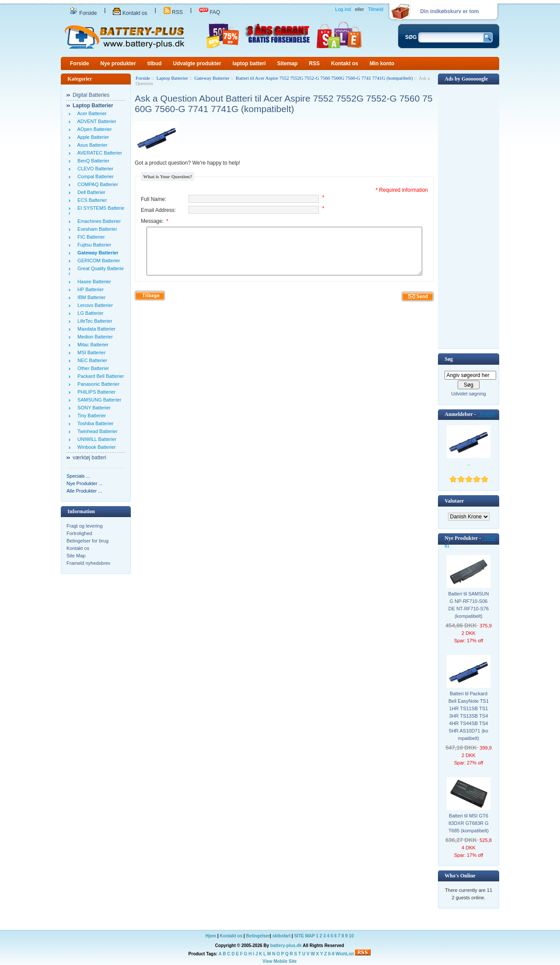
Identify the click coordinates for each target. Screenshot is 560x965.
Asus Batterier (91, 145)
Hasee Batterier (93, 282)
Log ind (343, 9)
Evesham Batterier (96, 229)
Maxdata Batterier (95, 329)
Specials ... (78, 476)
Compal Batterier (94, 176)
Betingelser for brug (87, 541)
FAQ (210, 12)
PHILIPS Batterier (95, 392)
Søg (449, 359)
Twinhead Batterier (96, 431)
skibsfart (281, 936)
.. (469, 464)
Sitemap (287, 63)
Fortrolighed (79, 533)
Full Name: (154, 199)
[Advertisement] (469, 216)
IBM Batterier (90, 297)
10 (351, 936)
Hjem (211, 936)
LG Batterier (89, 313)
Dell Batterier (90, 192)
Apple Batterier (92, 137)
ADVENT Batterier (96, 121)
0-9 (331, 954)
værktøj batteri (89, 458)
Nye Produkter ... (85, 483)
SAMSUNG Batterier (98, 400)
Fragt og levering (85, 526)
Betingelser (258, 936)
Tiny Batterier (90, 416)
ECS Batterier (91, 200)
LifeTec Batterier (94, 321)
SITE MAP (304, 936)
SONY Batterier (93, 408)
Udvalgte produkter (197, 63)
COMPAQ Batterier (96, 184)
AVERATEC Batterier (98, 153)
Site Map (76, 556)
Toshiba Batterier (94, 423)
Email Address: (158, 210)
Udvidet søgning (469, 394)
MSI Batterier (90, 352)
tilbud (155, 63)
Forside (83, 13)
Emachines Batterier (98, 221)
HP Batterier (89, 289)
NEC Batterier (91, 360)
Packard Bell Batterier (100, 376)
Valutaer (454, 501)
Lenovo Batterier (94, 305)
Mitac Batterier (92, 345)
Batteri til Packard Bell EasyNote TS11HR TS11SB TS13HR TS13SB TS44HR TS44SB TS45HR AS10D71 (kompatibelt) (469, 716)
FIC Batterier (90, 237)
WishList (345, 954)
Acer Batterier (91, 113)
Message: (155, 221)
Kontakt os (130, 13)
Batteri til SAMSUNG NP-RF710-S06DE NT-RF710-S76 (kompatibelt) (469, 605)
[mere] (486, 414)
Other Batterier (92, 368)
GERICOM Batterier (97, 261)
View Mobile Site (280, 961)
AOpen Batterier (93, 129)
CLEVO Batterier (94, 169)
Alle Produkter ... (84, 491)
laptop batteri (249, 63)
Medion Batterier (94, 337)
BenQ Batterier (92, 161)
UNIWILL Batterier (96, 439)
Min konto (382, 63)
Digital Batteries (91, 95)
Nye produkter (118, 63)
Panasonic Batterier (97, 384)
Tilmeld (376, 9)
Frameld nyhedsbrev (88, 563)
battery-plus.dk (286, 946)
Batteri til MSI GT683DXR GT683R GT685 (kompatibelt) (469, 823)
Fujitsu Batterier (93, 245)
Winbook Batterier (95, 447)
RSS (173, 12)
